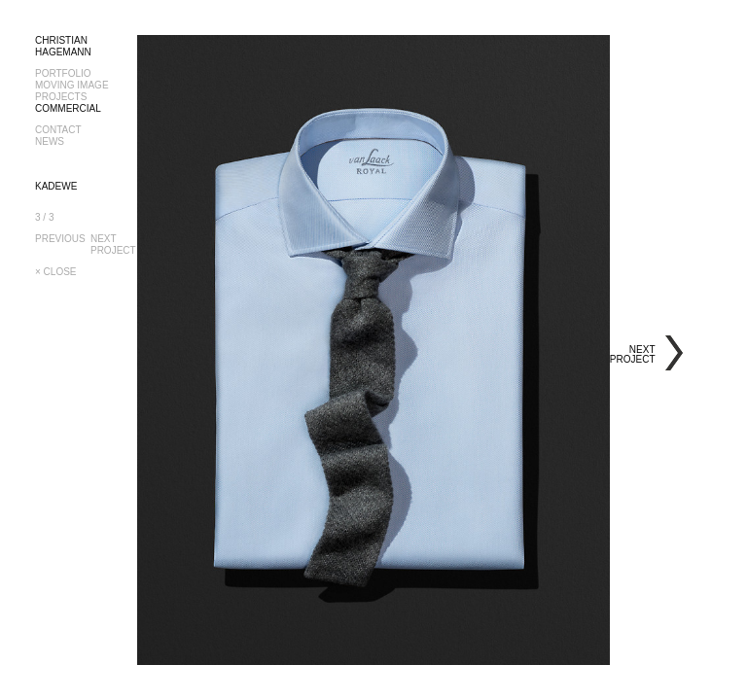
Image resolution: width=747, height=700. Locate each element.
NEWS (50, 141)
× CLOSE (56, 272)
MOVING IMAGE (72, 85)
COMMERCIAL (68, 108)
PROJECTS (61, 97)
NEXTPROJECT (114, 245)
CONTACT (58, 130)
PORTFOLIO (63, 73)
